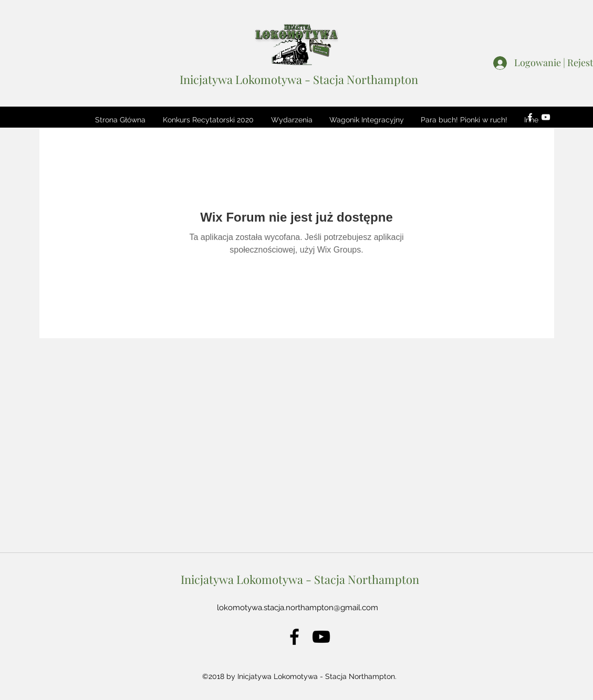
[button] (208, 120)
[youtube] (546, 117)
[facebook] (530, 117)
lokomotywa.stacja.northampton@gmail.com (298, 608)
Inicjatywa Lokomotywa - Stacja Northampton (299, 79)
